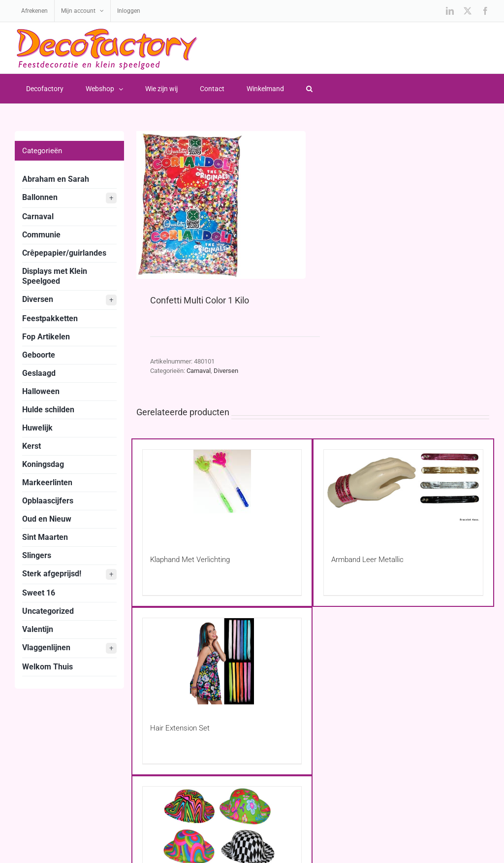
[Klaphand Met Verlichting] (222, 493)
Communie (41, 235)
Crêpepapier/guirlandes (64, 253)
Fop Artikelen (46, 337)
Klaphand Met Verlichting (190, 560)
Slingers (37, 555)
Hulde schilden (48, 410)
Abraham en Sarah (56, 179)
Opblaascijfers (48, 501)
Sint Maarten (45, 537)
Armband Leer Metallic (367, 560)
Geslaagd (39, 373)
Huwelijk (37, 428)
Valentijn (38, 629)
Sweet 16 (39, 593)
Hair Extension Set (180, 728)
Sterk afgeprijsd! (69, 574)
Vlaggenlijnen (69, 648)
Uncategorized (48, 611)
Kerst (31, 446)
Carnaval (199, 371)
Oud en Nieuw (47, 519)
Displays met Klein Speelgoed (55, 276)
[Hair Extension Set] (222, 661)
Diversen (226, 371)
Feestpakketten (50, 318)
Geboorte (39, 355)
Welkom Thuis (47, 667)
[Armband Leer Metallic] (403, 493)
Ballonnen (69, 198)
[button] (309, 89)
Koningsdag (43, 464)
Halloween (41, 391)
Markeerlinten (47, 482)
